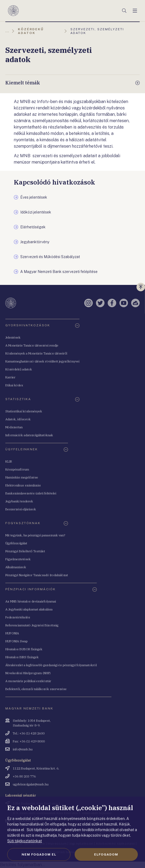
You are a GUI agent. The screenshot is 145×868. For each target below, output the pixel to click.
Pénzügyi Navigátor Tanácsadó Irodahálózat (37, 575)
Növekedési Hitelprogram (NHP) (28, 673)
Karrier (10, 377)
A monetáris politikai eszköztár (28, 681)
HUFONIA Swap (17, 641)
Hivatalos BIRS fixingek (22, 657)
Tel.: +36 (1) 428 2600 (29, 733)
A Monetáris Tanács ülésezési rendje (32, 345)
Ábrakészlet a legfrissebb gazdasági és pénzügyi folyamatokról (51, 665)
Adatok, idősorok (18, 419)
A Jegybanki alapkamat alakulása (29, 609)
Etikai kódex (14, 385)
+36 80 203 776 (24, 776)
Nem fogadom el (39, 854)
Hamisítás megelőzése (22, 477)
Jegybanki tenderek (19, 501)
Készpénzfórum (17, 469)
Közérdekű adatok (19, 369)
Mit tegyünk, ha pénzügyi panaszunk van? (35, 535)
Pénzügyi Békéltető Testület (25, 551)
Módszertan (14, 427)
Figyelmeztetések (18, 559)
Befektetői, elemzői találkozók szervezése (36, 689)
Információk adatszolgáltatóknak (29, 435)
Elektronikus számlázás (23, 485)
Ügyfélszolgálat (16, 543)
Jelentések (13, 337)
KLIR (9, 461)
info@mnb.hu (23, 749)
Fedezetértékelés (18, 617)
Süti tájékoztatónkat (25, 841)
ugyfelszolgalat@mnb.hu (31, 784)
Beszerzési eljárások (21, 509)
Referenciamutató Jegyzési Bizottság (32, 625)
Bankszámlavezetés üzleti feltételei (31, 493)
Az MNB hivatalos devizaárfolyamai (31, 601)
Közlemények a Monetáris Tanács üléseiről (36, 353)
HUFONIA (12, 633)
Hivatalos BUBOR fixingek (24, 649)
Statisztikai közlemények (24, 411)
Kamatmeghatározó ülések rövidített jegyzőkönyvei (42, 361)
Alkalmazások (16, 567)
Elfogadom (106, 854)
